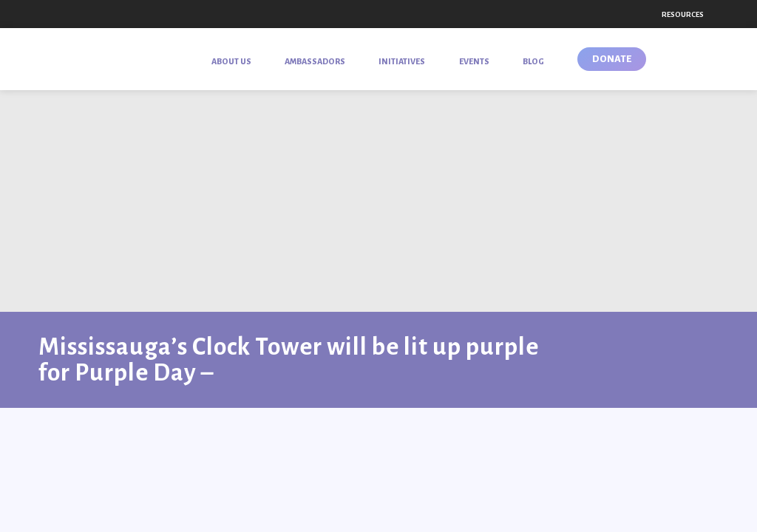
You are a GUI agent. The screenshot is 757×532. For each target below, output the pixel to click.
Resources (683, 14)
